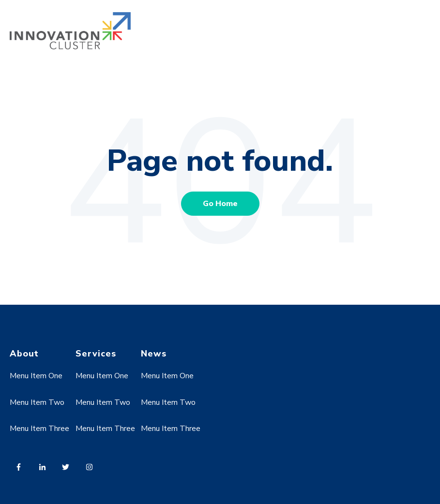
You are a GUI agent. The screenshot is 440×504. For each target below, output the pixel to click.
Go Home (220, 204)
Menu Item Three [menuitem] (39, 429)
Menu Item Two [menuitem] (37, 402)
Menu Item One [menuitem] (36, 376)
